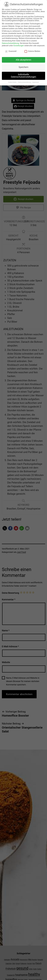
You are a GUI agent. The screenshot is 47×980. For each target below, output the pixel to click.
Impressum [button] (36, 80)
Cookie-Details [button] (13, 80)
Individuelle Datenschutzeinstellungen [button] (23, 73)
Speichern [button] (23, 65)
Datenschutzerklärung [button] (25, 80)
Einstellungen (19, 43)
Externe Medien (32, 49)
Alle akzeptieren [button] (24, 57)
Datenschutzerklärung (10, 41)
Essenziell (11, 49)
